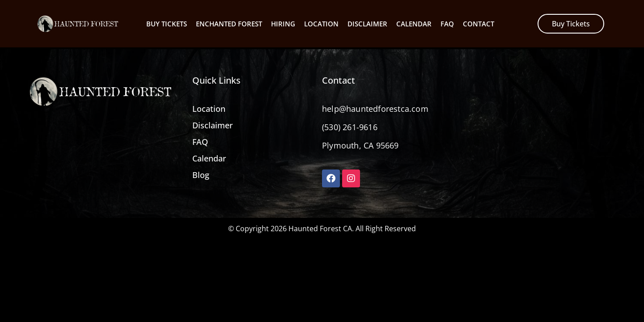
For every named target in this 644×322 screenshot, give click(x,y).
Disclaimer (367, 24)
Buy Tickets (167, 24)
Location (321, 24)
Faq (447, 24)
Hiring (283, 24)
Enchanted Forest (229, 24)
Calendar (414, 24)
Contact (479, 24)
